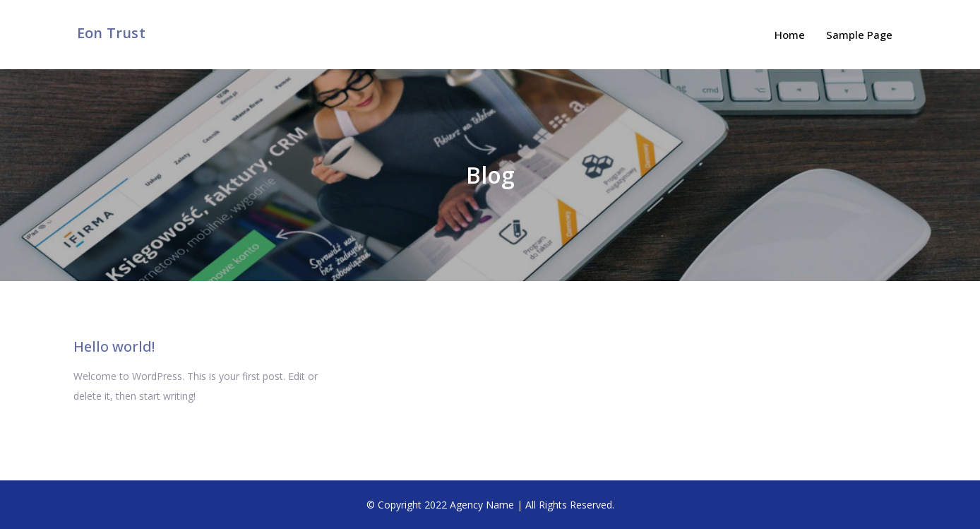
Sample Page (859, 35)
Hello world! (114, 346)
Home (790, 35)
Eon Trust (111, 33)
